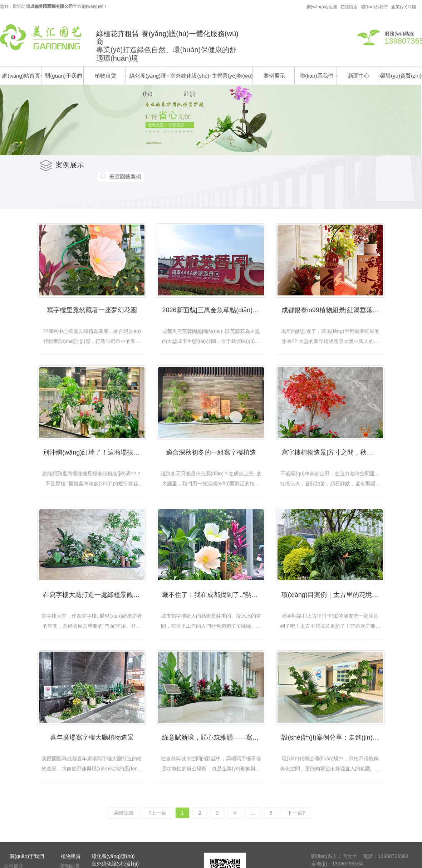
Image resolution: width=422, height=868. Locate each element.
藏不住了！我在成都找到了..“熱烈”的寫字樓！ (214, 595)
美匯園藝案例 (125, 176)
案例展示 (274, 76)
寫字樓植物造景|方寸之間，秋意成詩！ (333, 452)
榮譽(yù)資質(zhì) (401, 76)
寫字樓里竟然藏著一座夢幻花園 (92, 310)
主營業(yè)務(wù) (232, 76)
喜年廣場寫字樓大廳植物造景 (92, 737)
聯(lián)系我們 (375, 7)
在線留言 (349, 7)
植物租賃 (105, 76)
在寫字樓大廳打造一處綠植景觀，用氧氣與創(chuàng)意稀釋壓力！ (94, 595)
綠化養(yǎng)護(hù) (148, 79)
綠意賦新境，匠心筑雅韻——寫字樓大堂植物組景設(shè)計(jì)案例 (214, 737)
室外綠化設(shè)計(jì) (190, 79)
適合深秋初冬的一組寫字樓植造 (211, 452)
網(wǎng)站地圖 (322, 7)
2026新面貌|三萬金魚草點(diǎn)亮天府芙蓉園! (214, 310)
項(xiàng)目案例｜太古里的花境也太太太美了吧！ (333, 595)
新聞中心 (359, 76)
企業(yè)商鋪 (404, 7)
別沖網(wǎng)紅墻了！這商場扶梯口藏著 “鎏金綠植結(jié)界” (94, 452)
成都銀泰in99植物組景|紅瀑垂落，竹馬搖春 (333, 310)
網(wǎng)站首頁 (21, 76)
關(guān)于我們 (63, 76)
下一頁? (296, 813)
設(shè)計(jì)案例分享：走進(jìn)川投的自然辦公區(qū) (333, 737)
